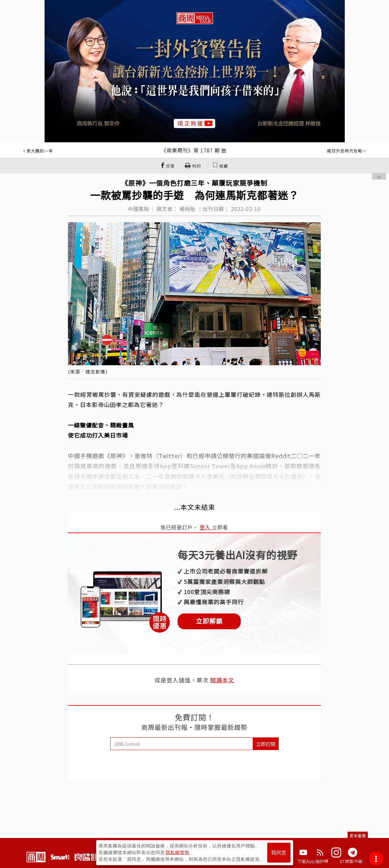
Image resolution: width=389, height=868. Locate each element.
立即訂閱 (266, 744)
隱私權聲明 (177, 853)
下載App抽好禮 (313, 861)
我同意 (279, 853)
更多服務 (358, 836)
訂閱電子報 (351, 861)
